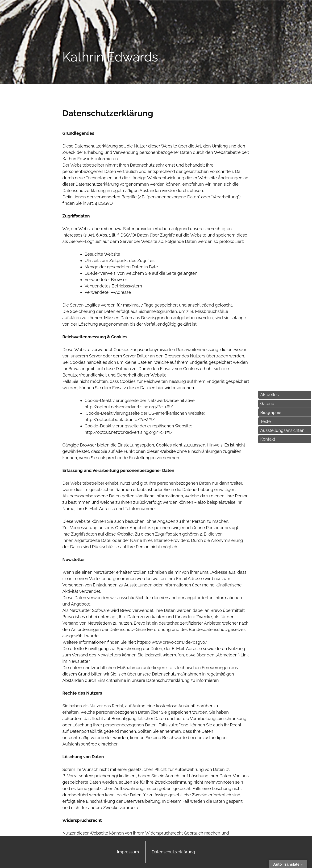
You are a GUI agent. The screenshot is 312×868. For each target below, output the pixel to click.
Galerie (267, 403)
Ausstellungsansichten (282, 430)
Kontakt (268, 439)
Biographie (271, 412)
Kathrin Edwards (110, 57)
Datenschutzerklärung (173, 852)
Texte (266, 421)
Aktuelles (270, 395)
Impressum (128, 852)
